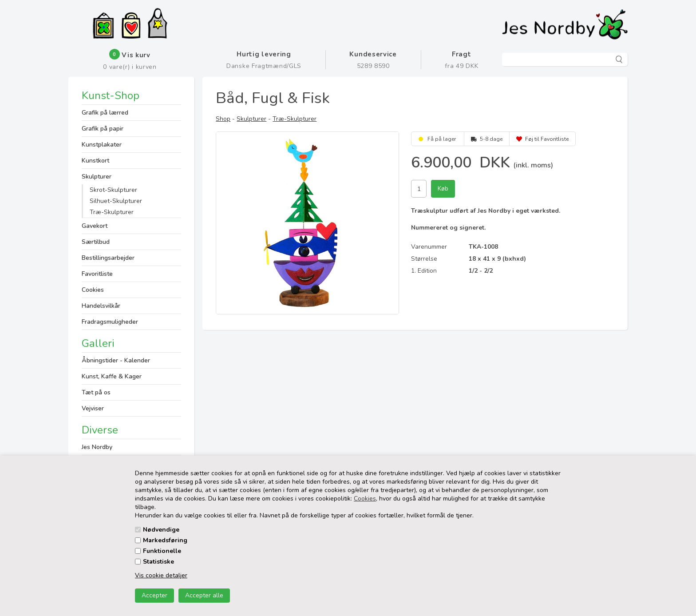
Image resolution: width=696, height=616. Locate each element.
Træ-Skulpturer (112, 212)
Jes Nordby (97, 447)
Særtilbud (96, 242)
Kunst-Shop (111, 96)
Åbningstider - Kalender (116, 360)
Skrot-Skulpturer (113, 190)
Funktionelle (162, 551)
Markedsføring (165, 540)
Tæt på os (96, 392)
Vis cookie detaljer (161, 575)
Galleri (98, 343)
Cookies (365, 499)
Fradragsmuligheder (110, 322)
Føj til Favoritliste (547, 139)
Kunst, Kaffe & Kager (112, 376)
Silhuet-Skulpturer (116, 201)
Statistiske (158, 562)
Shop (223, 119)
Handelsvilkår (101, 306)
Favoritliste (97, 274)
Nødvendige (161, 530)
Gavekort (95, 226)
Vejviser (93, 408)
